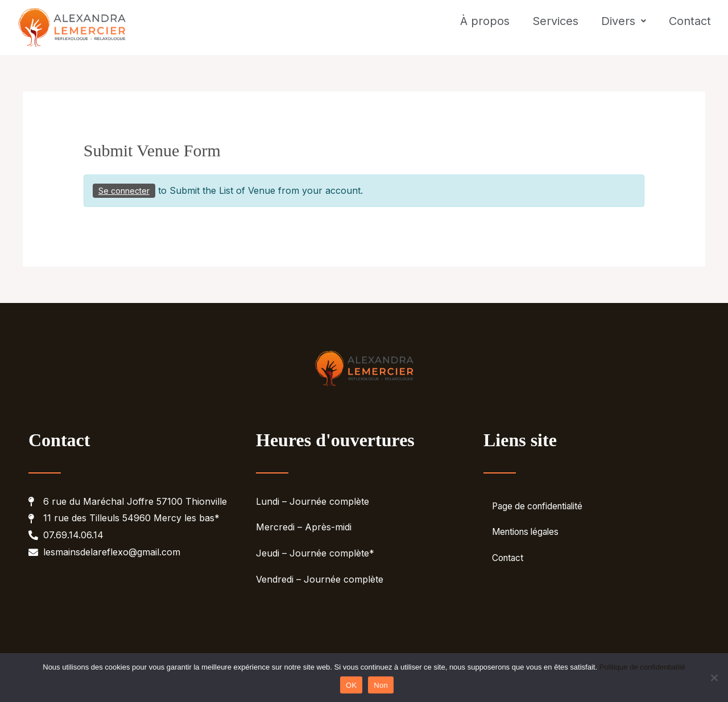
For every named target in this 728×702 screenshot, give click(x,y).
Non (381, 685)
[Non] (714, 678)
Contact (690, 30)
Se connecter (124, 195)
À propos (485, 30)
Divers (624, 30)
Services (555, 30)
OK (351, 685)
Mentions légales (528, 537)
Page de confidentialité (540, 511)
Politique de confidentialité (642, 667)
